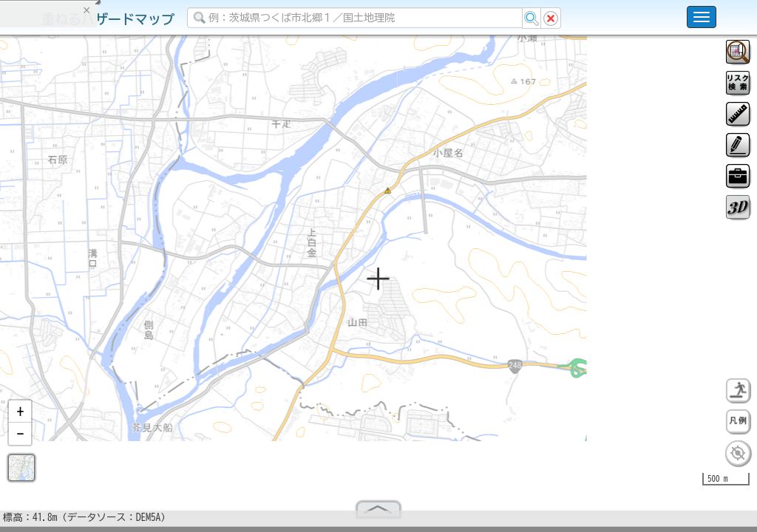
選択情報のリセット (156, 291)
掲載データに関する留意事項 (81, 251)
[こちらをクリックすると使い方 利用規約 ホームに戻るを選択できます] (702, 17)
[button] (20, 417)
